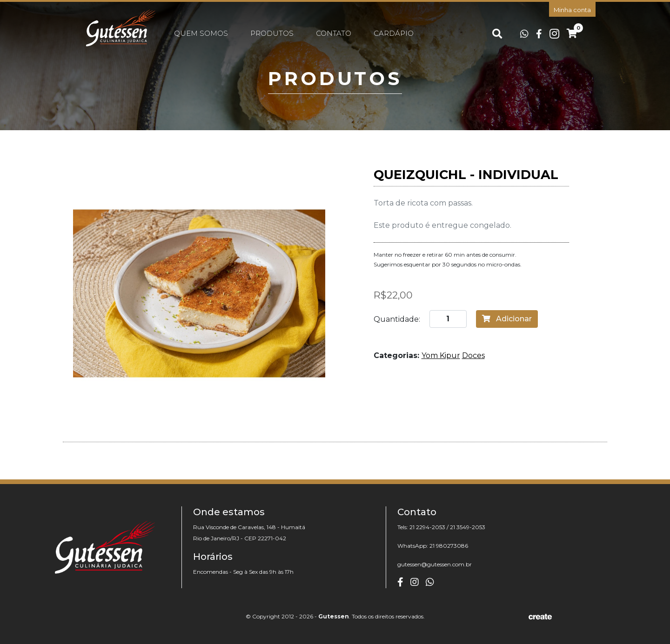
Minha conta (572, 10)
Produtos (272, 33)
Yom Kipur (441, 355)
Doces (473, 355)
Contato (334, 33)
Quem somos (201, 33)
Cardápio (394, 33)
